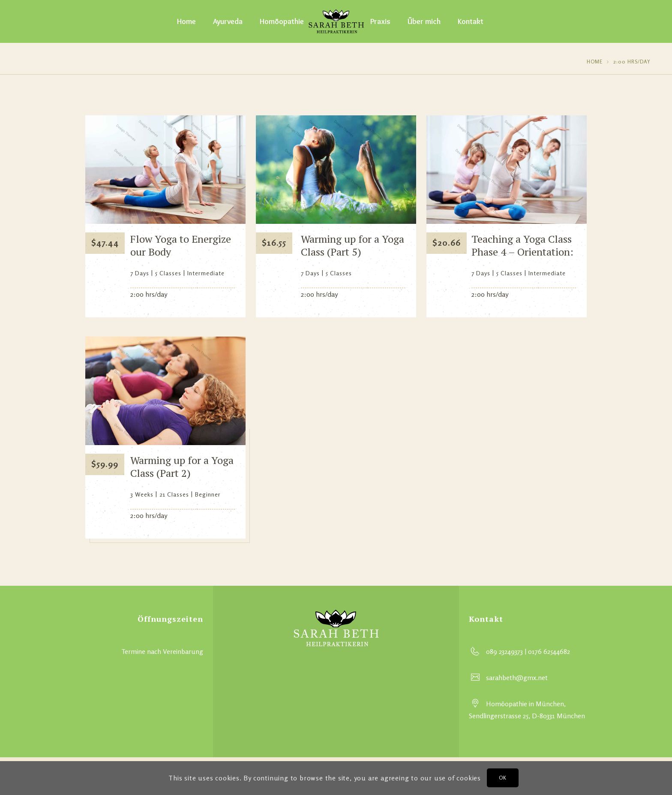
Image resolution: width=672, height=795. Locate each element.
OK (502, 778)
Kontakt (471, 21)
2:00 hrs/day (632, 62)
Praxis (380, 21)
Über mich (424, 21)
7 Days (140, 273)
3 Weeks (142, 494)
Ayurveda (228, 21)
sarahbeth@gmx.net (517, 678)
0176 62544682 (549, 651)
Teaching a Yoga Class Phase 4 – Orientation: (522, 245)
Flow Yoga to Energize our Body (181, 245)
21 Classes (174, 494)
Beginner (208, 494)
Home (186, 21)
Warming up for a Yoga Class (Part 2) (182, 467)
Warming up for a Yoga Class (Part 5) (352, 245)
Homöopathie (282, 21)
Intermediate (206, 273)
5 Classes (168, 273)
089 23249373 (504, 651)
